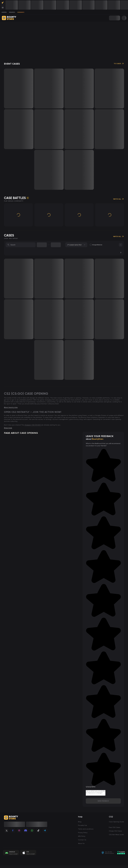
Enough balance (96, 245)
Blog (80, 822)
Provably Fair (82, 825)
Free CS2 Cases (115, 827)
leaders (4, 12)
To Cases (119, 64)
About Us (81, 843)
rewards (12, 12)
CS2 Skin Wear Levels (116, 835)
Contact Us (82, 840)
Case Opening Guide (116, 822)
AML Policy (82, 836)
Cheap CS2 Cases (115, 831)
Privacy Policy (83, 833)
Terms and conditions (86, 829)
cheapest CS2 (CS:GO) (33, 425)
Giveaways (21, 12)
